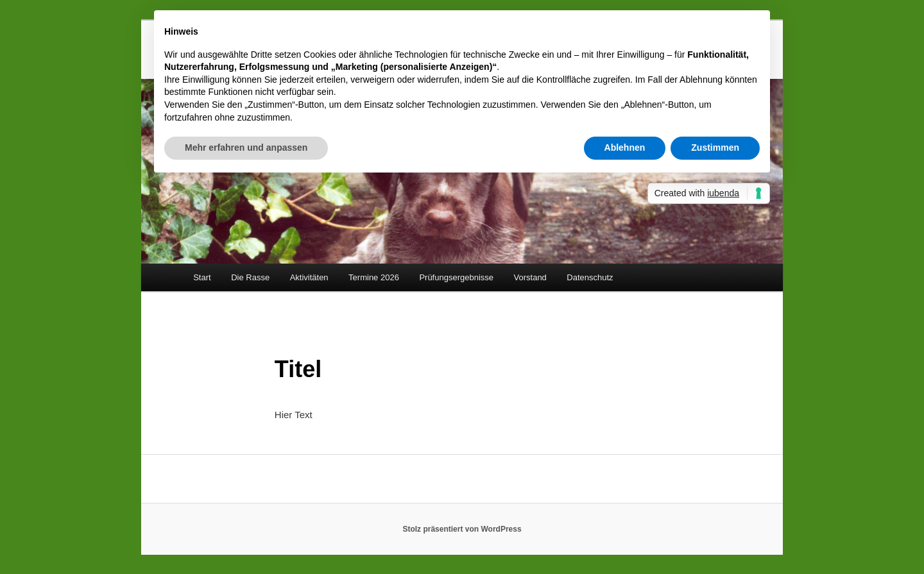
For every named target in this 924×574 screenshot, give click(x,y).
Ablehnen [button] (625, 148)
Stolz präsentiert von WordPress (462, 529)
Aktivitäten (309, 277)
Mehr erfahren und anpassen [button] (246, 148)
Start (202, 277)
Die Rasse (250, 277)
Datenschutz (590, 277)
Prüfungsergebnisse (456, 277)
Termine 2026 (374, 277)
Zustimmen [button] (715, 148)
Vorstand (530, 277)
